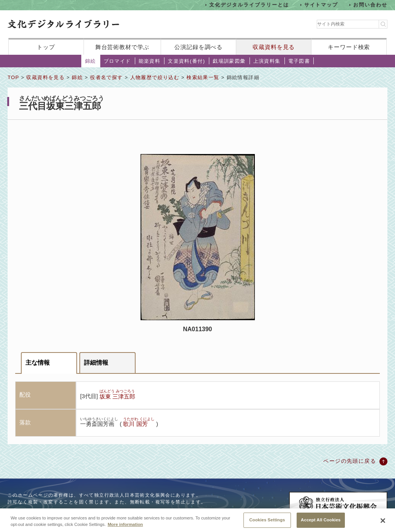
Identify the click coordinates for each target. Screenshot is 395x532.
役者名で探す (106, 77)
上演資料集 (267, 61)
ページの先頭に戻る (350, 461)
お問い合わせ (370, 5)
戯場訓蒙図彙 (229, 61)
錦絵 (91, 61)
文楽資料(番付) (186, 61)
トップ (46, 47)
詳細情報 (96, 363)
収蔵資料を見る (274, 47)
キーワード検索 (349, 47)
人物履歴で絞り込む (155, 77)
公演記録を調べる (198, 47)
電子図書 (299, 61)
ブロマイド (117, 61)
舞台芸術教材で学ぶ (122, 47)
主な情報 (38, 363)
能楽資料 (150, 61)
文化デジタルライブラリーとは (249, 5)
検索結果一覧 (203, 77)
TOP (13, 77)
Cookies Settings (267, 523)
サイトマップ (321, 5)
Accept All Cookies (321, 523)
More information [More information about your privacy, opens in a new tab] (125, 528)
